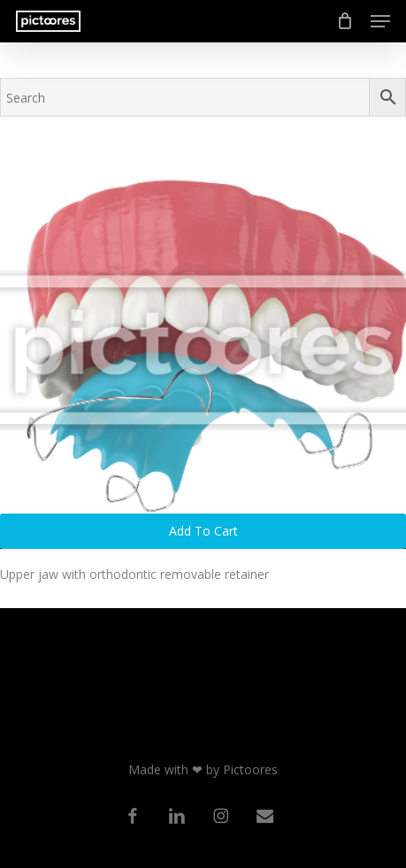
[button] (380, 21)
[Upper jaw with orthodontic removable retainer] (203, 349)
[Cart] (345, 21)
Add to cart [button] (203, 531)
